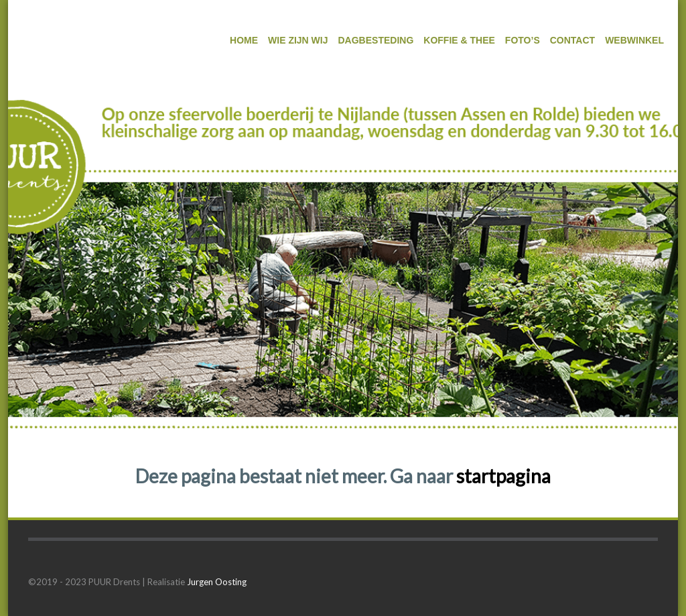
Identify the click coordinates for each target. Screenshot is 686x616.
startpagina (503, 476)
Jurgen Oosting (217, 582)
